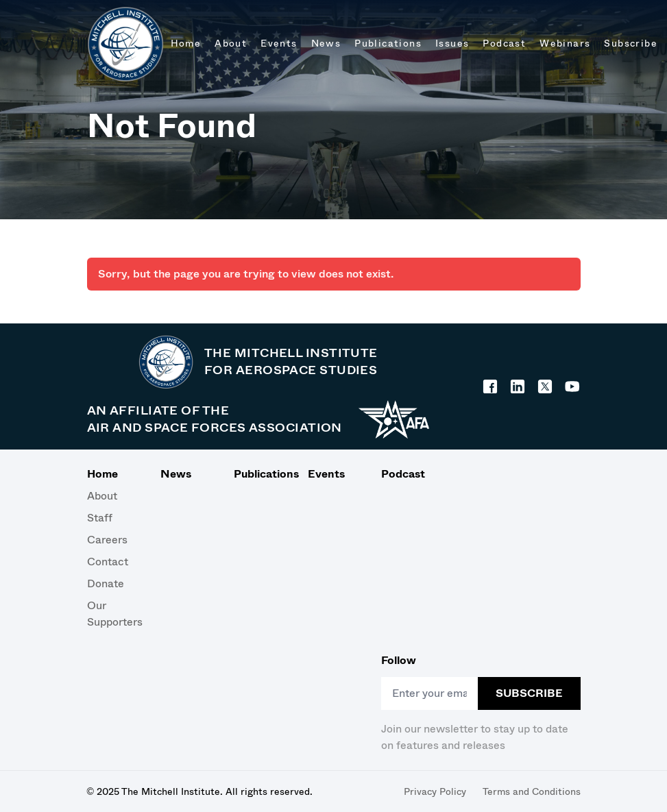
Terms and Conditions (532, 791)
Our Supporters (113, 614)
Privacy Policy (435, 791)
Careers (107, 540)
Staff (100, 518)
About (102, 496)
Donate (106, 583)
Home (102, 474)
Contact (108, 562)
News (176, 474)
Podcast (403, 474)
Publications (259, 474)
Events (326, 474)
